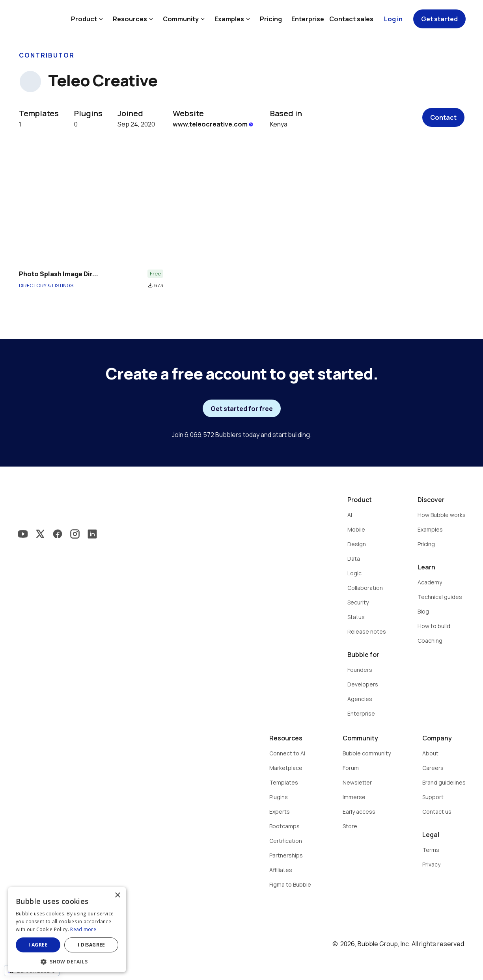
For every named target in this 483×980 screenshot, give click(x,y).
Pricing (271, 19)
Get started (439, 19)
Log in (393, 19)
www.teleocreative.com (214, 124)
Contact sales (351, 19)
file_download (150, 285)
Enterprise (308, 19)
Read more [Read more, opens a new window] (83, 929)
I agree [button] (38, 945)
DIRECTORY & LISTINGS (46, 285)
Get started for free (242, 409)
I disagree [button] (91, 945)
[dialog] (67, 930)
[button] (67, 961)
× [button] (117, 895)
